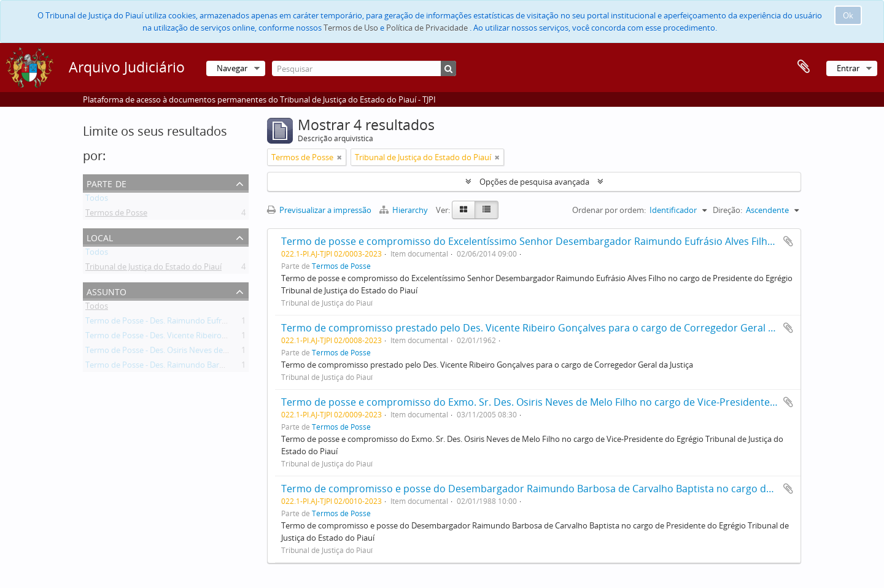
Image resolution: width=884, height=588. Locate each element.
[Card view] (463, 210)
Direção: (727, 210)
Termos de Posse (116, 215)
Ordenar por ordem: (609, 210)
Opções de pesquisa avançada (534, 182)
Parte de (107, 183)
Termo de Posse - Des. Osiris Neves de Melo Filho (174, 352)
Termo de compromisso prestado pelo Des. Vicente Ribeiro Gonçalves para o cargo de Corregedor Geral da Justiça (547, 328)
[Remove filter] (339, 157)
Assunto (107, 291)
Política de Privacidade (427, 28)
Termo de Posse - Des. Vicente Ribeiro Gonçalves (173, 338)
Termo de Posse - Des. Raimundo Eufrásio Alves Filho (181, 323)
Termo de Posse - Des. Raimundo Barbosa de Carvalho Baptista (200, 367)
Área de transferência (804, 67)
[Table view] (487, 210)
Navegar (232, 68)
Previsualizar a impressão (319, 210)
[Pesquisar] (364, 68)
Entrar (848, 68)
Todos (97, 200)
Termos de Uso (351, 28)
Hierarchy (405, 210)
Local (100, 237)
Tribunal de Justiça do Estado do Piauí (153, 269)
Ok (848, 15)
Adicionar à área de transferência (788, 241)
